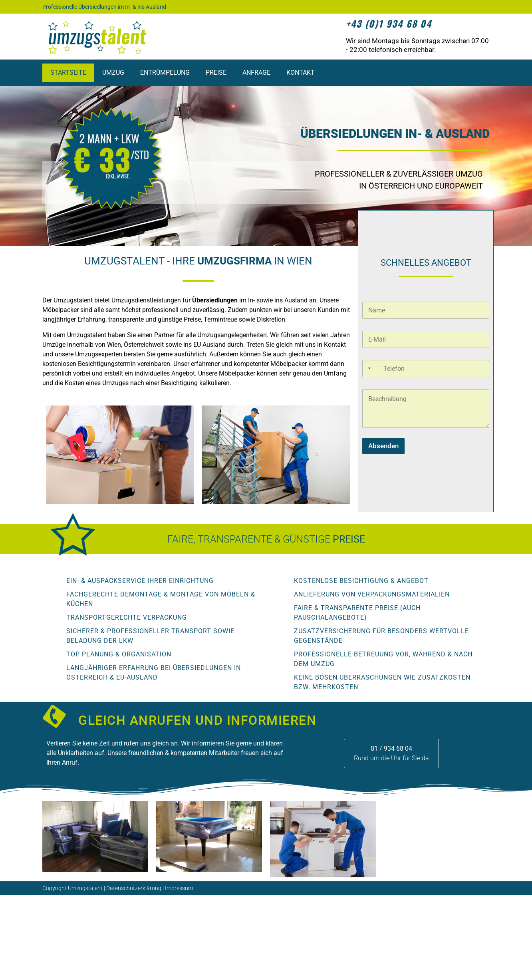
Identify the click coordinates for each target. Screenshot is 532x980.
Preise (216, 73)
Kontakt (301, 73)
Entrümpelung (165, 73)
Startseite (68, 73)
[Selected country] (368, 369)
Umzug (113, 73)
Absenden (383, 446)
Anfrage (256, 73)
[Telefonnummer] (426, 369)
